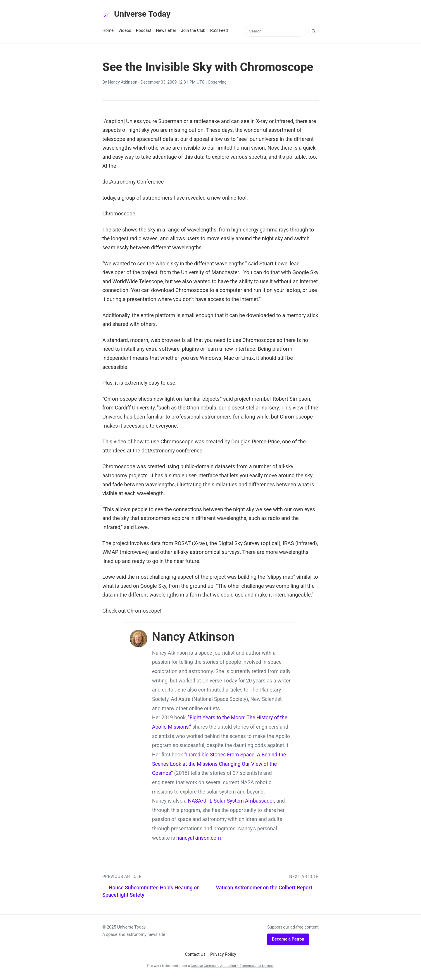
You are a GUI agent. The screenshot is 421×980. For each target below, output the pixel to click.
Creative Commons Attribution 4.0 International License (232, 967)
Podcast (144, 33)
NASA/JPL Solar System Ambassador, (232, 803)
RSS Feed (219, 33)
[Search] (313, 33)
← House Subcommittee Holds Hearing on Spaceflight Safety (151, 893)
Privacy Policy (223, 956)
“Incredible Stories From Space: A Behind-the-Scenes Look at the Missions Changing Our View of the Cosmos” (220, 766)
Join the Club (193, 33)
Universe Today (140, 15)
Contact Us (195, 956)
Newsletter (166, 33)
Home (108, 33)
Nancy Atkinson (122, 84)
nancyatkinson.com (199, 840)
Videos (125, 33)
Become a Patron (288, 941)
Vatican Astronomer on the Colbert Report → (267, 889)
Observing (217, 84)
